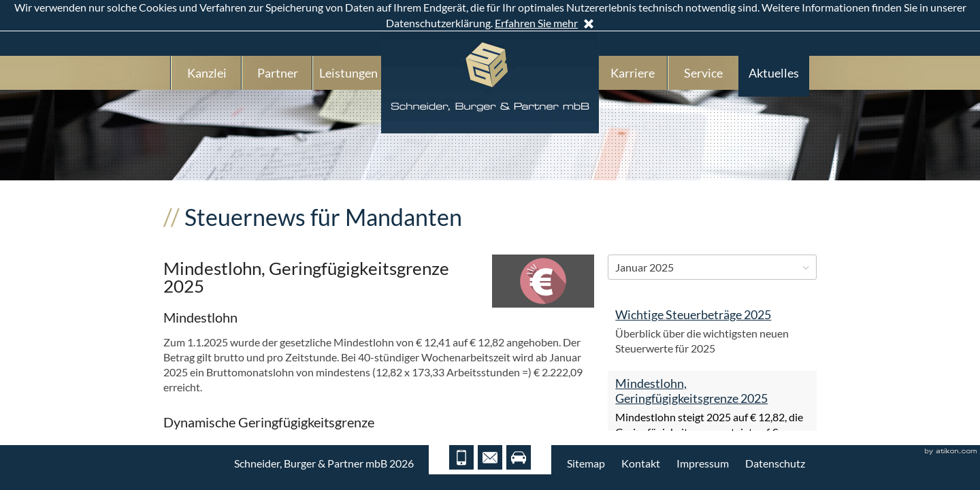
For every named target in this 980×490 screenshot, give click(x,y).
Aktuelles (774, 73)
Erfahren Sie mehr (536, 23)
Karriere (633, 73)
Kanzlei (207, 73)
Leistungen (348, 73)
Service (703, 73)
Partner (278, 73)
